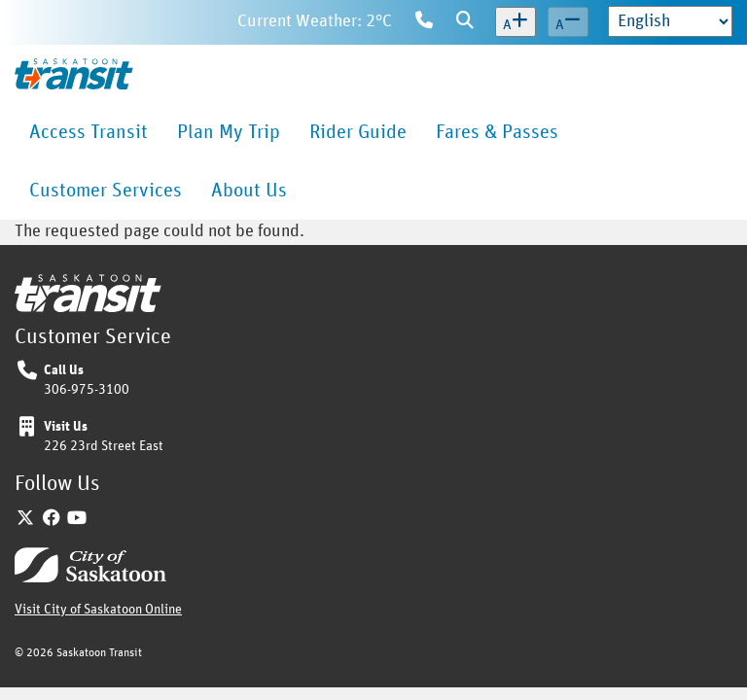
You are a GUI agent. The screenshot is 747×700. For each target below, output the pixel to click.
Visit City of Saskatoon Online (98, 610)
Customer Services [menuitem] (106, 191)
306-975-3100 (87, 390)
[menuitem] (89, 132)
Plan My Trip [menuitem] (229, 132)
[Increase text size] (516, 22)
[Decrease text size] (568, 22)
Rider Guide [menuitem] (358, 132)
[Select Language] (670, 21)
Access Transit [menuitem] (89, 132)
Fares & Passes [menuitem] (497, 132)
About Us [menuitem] (249, 191)
